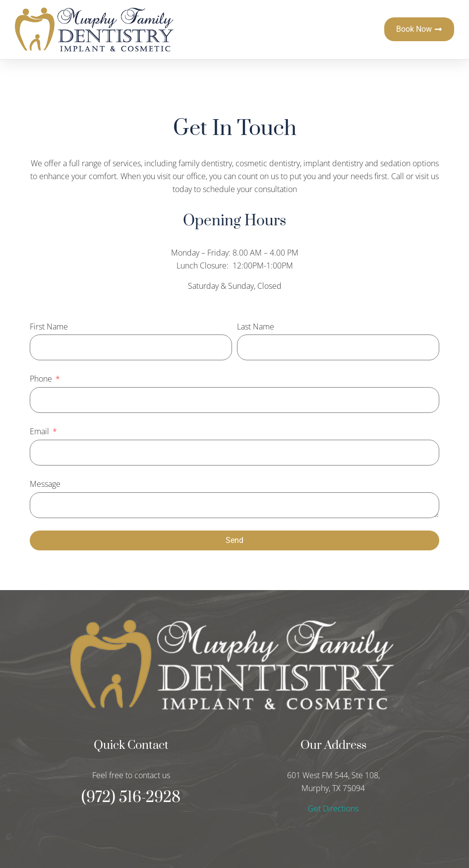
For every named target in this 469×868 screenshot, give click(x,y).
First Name (49, 327)
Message (45, 484)
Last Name (256, 327)
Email (40, 431)
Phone (42, 379)
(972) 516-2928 (131, 798)
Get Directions (333, 808)
